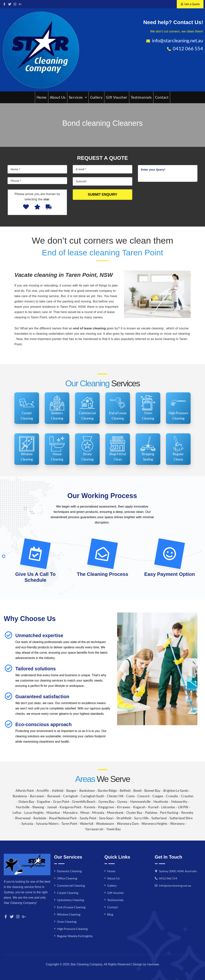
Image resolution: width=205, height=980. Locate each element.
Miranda (98, 813)
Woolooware (105, 824)
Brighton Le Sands (176, 791)
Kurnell (153, 807)
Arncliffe (43, 791)
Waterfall (87, 824)
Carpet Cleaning (68, 893)
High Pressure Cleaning (72, 929)
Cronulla (172, 796)
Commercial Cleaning (71, 885)
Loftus (17, 813)
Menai (85, 813)
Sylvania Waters (47, 824)
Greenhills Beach (84, 802)
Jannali (52, 807)
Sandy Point (88, 818)
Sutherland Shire (181, 818)
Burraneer (37, 796)
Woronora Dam (128, 824)
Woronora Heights (154, 824)
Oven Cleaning (67, 921)
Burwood (54, 796)
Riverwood (23, 818)
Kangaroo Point (70, 807)
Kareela (90, 807)
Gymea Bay (106, 802)
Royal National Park (63, 818)
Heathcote (161, 802)
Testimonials (141, 97)
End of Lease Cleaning (71, 907)
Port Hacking (169, 813)
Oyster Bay (134, 813)
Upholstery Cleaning (70, 900)
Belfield (125, 791)
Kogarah (139, 807)
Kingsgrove (106, 807)
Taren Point (69, 824)
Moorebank (115, 813)
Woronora (177, 824)
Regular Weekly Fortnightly (75, 936)
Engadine (44, 802)
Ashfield (58, 791)
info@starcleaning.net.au (175, 885)
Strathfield (124, 818)
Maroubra (70, 813)
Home (42, 97)
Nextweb (153, 964)
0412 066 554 (168, 878)
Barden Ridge (107, 791)
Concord (143, 796)
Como (130, 796)
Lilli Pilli (183, 807)
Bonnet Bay (152, 791)
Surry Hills (141, 818)
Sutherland (159, 818)
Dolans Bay (26, 802)
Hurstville (23, 807)
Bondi (137, 791)
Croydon (187, 796)
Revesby (187, 813)
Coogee (158, 796)
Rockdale (40, 818)
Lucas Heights (34, 813)
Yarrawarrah (94, 829)
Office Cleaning (67, 878)
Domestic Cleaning (69, 871)
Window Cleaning (69, 914)
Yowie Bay (114, 829)
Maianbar (53, 813)
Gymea (122, 802)
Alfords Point (25, 791)
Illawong (38, 807)
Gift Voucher (117, 97)
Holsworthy (179, 802)
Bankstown (87, 791)
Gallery (96, 97)
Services (78, 97)
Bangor (71, 791)
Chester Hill (115, 796)
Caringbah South (92, 796)
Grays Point (61, 802)
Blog (110, 914)
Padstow (151, 813)
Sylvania (27, 824)
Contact (162, 97)
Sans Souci (106, 818)
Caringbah (70, 796)
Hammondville (140, 802)
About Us (58, 97)
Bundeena (20, 796)
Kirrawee (124, 807)
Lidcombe (168, 807)
